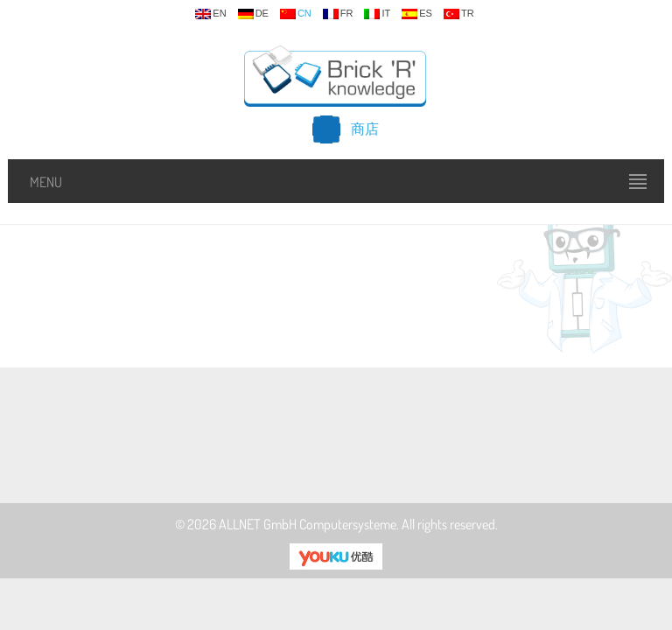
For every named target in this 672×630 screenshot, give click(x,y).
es (417, 14)
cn (296, 14)
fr (338, 14)
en (210, 14)
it (377, 14)
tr (459, 14)
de (253, 14)
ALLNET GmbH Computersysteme (308, 524)
